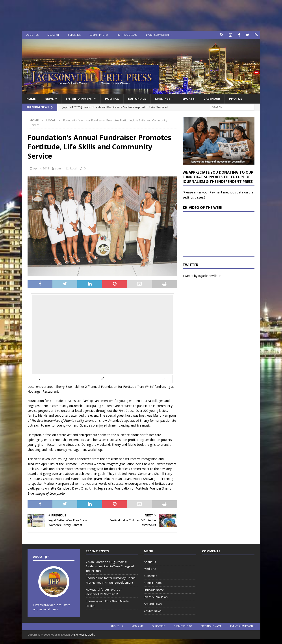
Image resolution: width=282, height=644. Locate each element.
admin (59, 168)
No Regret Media (85, 634)
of (102, 378)
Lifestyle (163, 98)
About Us (32, 35)
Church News (153, 610)
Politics (112, 98)
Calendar (212, 98)
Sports (188, 98)
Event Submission (157, 35)
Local (74, 168)
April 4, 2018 (41, 168)
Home (31, 98)
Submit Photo (99, 35)
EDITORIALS (137, 98)
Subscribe (74, 35)
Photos (236, 98)
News (49, 98)
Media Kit (53, 35)
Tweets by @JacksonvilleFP (202, 275)
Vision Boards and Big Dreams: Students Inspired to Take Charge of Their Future (110, 566)
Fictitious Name (127, 35)
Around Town (153, 603)
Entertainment (79, 98)
